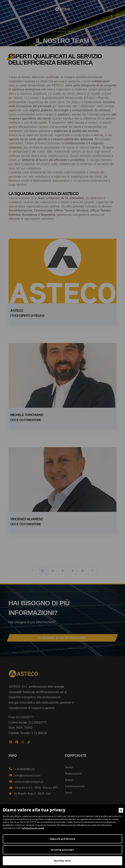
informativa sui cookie (33, 828)
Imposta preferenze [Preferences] (62, 839)
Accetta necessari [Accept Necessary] (62, 850)
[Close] (121, 810)
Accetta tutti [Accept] (63, 861)
